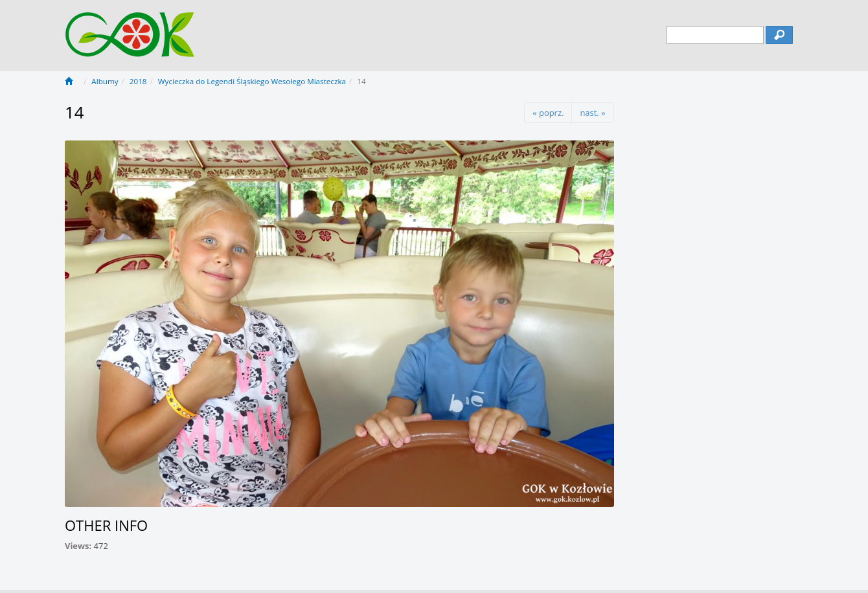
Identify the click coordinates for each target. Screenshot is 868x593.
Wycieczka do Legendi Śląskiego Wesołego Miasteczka (252, 81)
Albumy (105, 81)
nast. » (592, 113)
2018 (138, 81)
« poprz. (548, 113)
